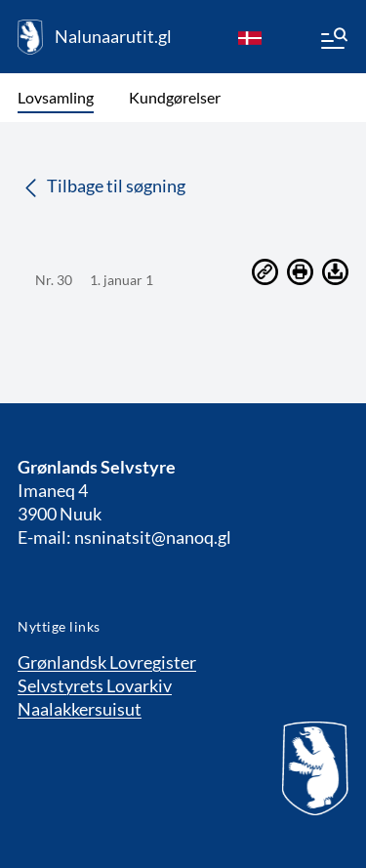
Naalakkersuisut (80, 709)
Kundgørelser (175, 97)
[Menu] (333, 41)
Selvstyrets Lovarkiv (95, 685)
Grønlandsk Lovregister (107, 662)
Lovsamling (56, 97)
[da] (250, 37)
